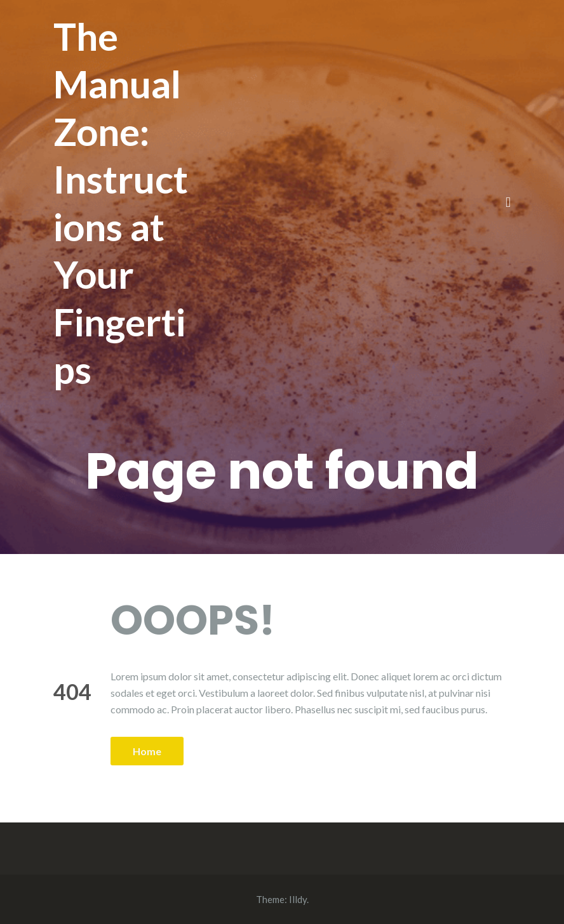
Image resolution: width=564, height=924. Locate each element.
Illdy (298, 899)
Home (147, 751)
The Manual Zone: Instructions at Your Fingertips (121, 203)
